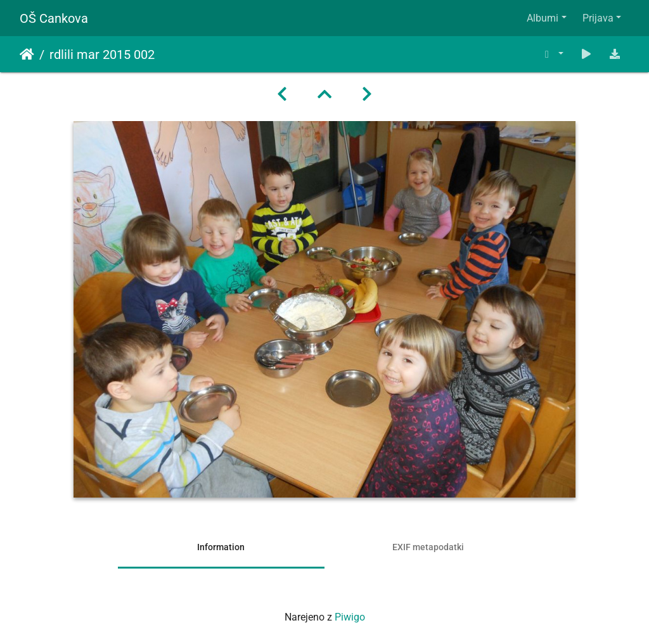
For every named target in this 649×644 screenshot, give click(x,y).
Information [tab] (221, 547)
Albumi (543, 18)
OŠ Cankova (54, 18)
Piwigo (350, 617)
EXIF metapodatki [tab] (428, 547)
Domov (27, 55)
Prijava (598, 18)
